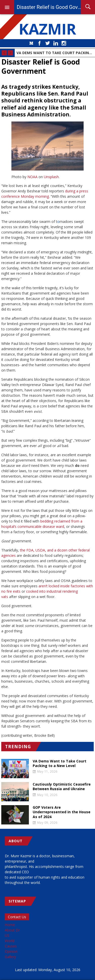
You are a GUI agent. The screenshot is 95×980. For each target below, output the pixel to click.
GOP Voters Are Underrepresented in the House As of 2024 (62, 812)
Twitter (48, 43)
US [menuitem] (7, 935)
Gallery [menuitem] (10, 957)
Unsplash (51, 177)
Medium (31, 43)
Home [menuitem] (10, 925)
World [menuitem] (10, 941)
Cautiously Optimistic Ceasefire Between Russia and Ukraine (62, 787)
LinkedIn (56, 43)
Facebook (40, 43)
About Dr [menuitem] (12, 930)
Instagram (64, 43)
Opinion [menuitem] (11, 951)
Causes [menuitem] (11, 946)
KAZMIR (48, 29)
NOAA (32, 177)
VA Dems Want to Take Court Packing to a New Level (55, 53)
